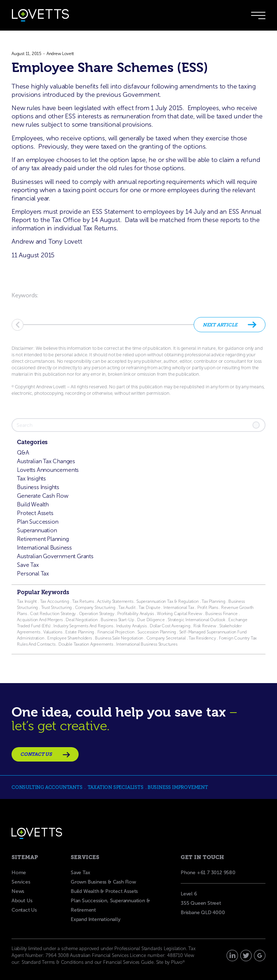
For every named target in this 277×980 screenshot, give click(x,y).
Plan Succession (38, 522)
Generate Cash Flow (43, 496)
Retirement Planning (43, 539)
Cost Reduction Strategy (53, 614)
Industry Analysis (131, 626)
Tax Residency (202, 638)
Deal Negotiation (82, 620)
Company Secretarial (166, 638)
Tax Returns (83, 601)
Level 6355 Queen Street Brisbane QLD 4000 (203, 903)
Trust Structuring (57, 608)
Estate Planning (80, 632)
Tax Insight (27, 601)
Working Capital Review (180, 614)
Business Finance (221, 614)
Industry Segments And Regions (83, 626)
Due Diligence (151, 620)
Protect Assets (35, 513)
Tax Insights (31, 478)
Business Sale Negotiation (119, 638)
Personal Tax (33, 573)
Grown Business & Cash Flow (103, 882)
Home (19, 873)
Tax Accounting (55, 601)
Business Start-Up (117, 620)
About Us (22, 901)
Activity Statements (116, 601)
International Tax (179, 608)
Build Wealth (33, 504)
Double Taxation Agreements (86, 644)
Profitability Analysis (136, 614)
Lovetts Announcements (48, 470)
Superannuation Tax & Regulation (168, 601)
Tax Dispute (150, 608)
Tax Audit (127, 608)
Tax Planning (214, 601)
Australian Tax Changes (46, 461)
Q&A (23, 453)
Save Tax (28, 565)
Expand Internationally (96, 919)
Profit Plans (208, 608)
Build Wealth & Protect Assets (104, 891)
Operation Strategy (97, 614)
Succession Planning (157, 632)
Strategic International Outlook (197, 620)
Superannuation (37, 530)
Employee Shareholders (69, 638)
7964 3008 (57, 955)
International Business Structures (147, 644)
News (18, 891)
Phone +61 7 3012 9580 (208, 873)
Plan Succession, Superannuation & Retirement (110, 905)
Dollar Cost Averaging (170, 626)
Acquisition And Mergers (40, 620)
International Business (44, 548)
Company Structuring (95, 608)
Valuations (53, 632)
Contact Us (24, 910)
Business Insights (38, 487)
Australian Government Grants (55, 556)
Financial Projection (116, 632)
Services (21, 882)
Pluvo (178, 962)
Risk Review (204, 626)
